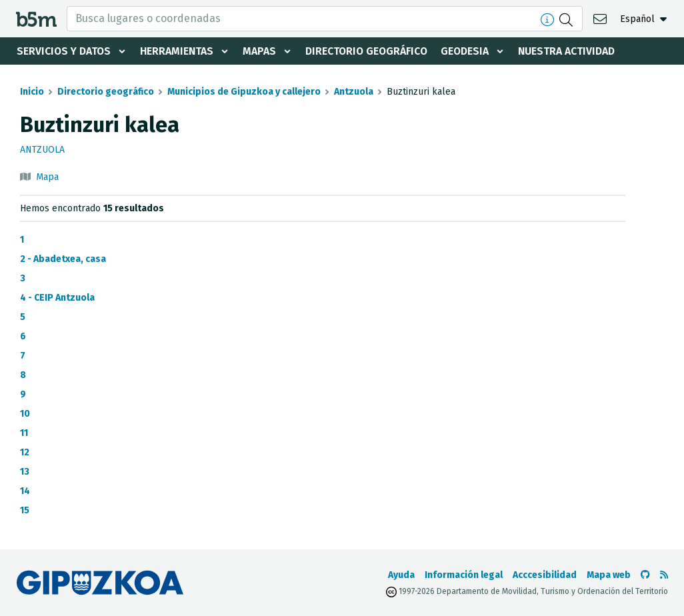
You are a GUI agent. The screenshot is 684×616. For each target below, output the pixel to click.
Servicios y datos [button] (64, 51)
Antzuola (354, 92)
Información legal (464, 575)
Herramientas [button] (179, 51)
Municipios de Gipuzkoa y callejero (244, 92)
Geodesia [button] (470, 51)
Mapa (47, 177)
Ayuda (401, 575)
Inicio (32, 92)
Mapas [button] (262, 51)
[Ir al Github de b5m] (645, 575)
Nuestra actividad (573, 51)
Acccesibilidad (545, 575)
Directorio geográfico (370, 51)
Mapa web (609, 575)
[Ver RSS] (664, 575)
